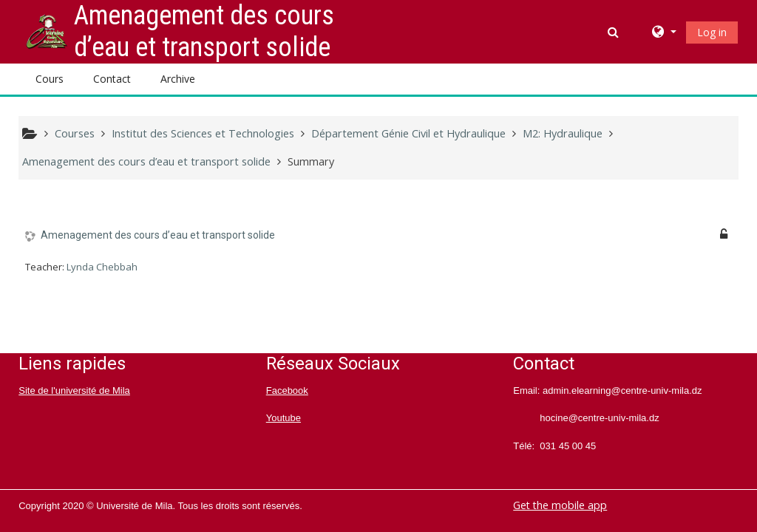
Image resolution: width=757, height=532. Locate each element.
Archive (178, 79)
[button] (615, 32)
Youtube (284, 418)
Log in (712, 32)
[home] (47, 31)
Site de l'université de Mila (74, 391)
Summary (311, 161)
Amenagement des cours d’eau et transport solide (158, 235)
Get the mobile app (560, 505)
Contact (112, 79)
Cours (50, 79)
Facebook (287, 391)
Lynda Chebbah (102, 267)
